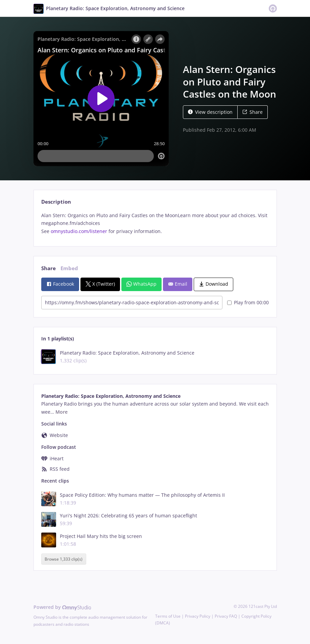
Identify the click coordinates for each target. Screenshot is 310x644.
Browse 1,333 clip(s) (64, 559)
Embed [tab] (69, 268)
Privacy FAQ (226, 616)
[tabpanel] (155, 223)
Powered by (62, 607)
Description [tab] (56, 202)
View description (210, 112)
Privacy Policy (198, 616)
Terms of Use (168, 616)
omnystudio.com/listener (79, 231)
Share (253, 112)
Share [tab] (49, 268)
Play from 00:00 (248, 302)
